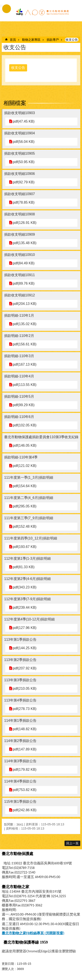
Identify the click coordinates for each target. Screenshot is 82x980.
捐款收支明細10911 (20, 275)
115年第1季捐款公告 (20, 802)
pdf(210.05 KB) (25, 689)
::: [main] (3, 35)
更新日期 (8, 964)
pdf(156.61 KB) (25, 344)
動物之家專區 (31, 40)
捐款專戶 (53, 40)
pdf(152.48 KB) (25, 526)
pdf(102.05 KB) (25, 425)
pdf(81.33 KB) (24, 567)
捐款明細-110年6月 (19, 417)
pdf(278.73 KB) (25, 709)
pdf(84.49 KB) (24, 263)
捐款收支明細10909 (20, 234)
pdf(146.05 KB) (25, 445)
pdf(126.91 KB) (25, 223)
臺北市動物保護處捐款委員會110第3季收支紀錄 (41, 437)
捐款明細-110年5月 (19, 396)
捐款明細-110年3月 (19, 356)
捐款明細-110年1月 (19, 315)
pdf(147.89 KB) (25, 749)
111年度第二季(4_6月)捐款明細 (29, 498)
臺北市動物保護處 (42, 13)
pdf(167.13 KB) (25, 364)
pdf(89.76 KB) (24, 283)
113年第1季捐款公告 (20, 640)
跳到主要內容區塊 (2, 2)
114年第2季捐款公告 (20, 741)
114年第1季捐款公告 (20, 721)
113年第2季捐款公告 (20, 660)
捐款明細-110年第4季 (21, 457)
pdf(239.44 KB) (25, 607)
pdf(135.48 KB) (25, 243)
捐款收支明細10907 (20, 194)
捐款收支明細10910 (20, 255)
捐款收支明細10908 (20, 214)
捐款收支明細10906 (20, 174)
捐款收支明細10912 (20, 295)
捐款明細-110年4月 (19, 376)
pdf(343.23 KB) (25, 587)
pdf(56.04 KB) (24, 142)
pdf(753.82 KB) (25, 790)
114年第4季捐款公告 (20, 781)
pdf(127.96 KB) (25, 628)
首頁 (13, 40)
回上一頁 (72, 843)
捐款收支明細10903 (20, 113)
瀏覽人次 (8, 969)
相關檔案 (15, 103)
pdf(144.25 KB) (25, 648)
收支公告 (72, 40)
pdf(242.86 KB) (25, 810)
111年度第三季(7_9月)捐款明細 (29, 518)
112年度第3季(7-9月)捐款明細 (27, 599)
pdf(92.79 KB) (24, 182)
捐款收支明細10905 (20, 153)
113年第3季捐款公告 (20, 680)
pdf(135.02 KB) (25, 324)
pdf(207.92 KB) (25, 668)
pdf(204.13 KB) (25, 304)
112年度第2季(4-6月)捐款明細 (27, 579)
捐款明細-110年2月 (19, 336)
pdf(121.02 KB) (25, 466)
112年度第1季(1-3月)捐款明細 (27, 558)
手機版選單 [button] (7, 9)
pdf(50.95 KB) (24, 162)
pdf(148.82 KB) (25, 729)
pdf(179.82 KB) (25, 770)
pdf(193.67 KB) (25, 547)
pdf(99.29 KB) (24, 405)
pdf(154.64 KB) (25, 486)
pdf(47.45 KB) (24, 121)
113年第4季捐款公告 (20, 700)
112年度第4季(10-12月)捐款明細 (29, 619)
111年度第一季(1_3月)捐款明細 (29, 477)
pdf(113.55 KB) (25, 385)
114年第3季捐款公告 (20, 761)
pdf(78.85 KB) (24, 202)
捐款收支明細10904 (20, 133)
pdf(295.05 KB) (25, 506)
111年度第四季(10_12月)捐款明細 (31, 538)
